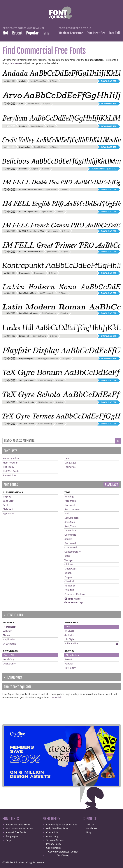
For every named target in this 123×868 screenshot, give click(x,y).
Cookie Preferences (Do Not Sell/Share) (63, 854)
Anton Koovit (33, 104)
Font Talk (115, 33)
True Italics (72, 599)
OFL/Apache (9, 644)
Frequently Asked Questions (62, 825)
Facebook (92, 829)
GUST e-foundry (47, 293)
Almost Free (10, 475)
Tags (46, 33)
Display (7, 497)
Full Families (71, 644)
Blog (89, 832)
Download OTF (109, 81)
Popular (32, 33)
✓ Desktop (9, 627)
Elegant (69, 577)
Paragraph (70, 501)
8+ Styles (69, 635)
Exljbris (35, 169)
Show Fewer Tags (74, 603)
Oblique (69, 565)
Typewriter (9, 514)
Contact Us (52, 832)
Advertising (52, 836)
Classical (69, 581)
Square (68, 539)
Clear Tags (111, 485)
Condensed (71, 548)
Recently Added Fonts (18, 825)
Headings (70, 497)
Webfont (8, 631)
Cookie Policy (54, 848)
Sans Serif (8, 501)
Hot (5, 33)
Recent (17, 33)
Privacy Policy (54, 844)
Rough (68, 573)
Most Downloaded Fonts (20, 829)
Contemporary (73, 552)
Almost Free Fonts (16, 832)
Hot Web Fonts (11, 471)
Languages (70, 463)
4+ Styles (69, 631)
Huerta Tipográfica (38, 81)
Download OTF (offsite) (104, 169)
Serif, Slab (70, 522)
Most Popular (10, 463)
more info (57, 698)
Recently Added (12, 459)
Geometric (70, 535)
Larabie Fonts (37, 126)
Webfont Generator (71, 33)
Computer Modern (75, 594)
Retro (67, 556)
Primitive (69, 590)
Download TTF (109, 104)
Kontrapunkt (40, 273)
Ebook (6, 635)
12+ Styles (70, 639)
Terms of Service (55, 840)
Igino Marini (51, 190)
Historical (70, 505)
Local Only (9, 659)
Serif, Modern (72, 518)
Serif (5, 505)
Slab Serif (8, 509)
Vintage (68, 560)
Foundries (70, 467)
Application (9, 640)
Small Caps (71, 569)
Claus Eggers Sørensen (47, 359)
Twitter (90, 825)
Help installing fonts (57, 829)
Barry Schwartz (39, 336)
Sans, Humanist (73, 509)
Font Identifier (96, 33)
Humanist (70, 586)
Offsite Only (9, 664)
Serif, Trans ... (71, 526)
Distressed (70, 543)
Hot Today (9, 467)
